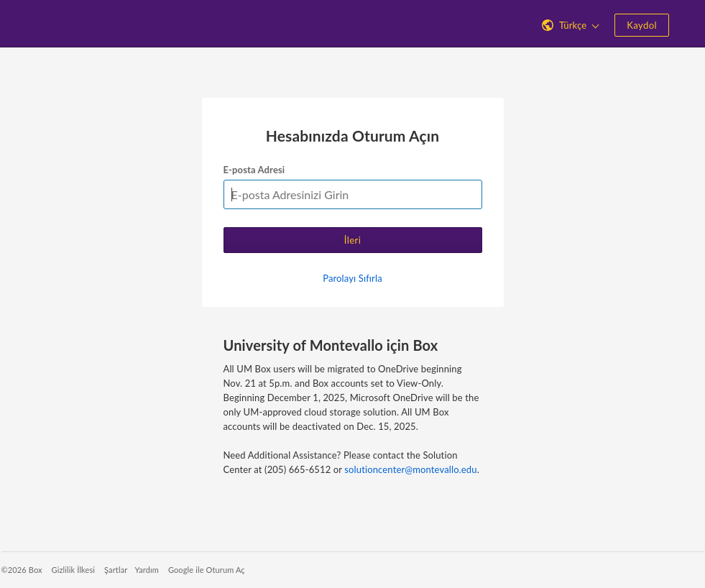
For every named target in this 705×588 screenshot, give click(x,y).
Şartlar (116, 570)
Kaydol (642, 25)
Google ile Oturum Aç (207, 570)
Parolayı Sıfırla (352, 278)
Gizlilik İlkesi (74, 570)
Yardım (147, 570)
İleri (353, 240)
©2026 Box (22, 570)
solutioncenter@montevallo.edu (410, 469)
